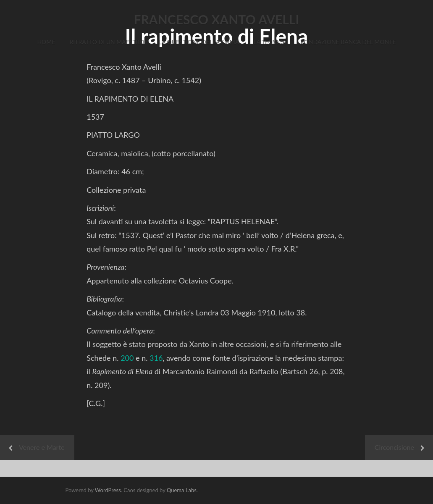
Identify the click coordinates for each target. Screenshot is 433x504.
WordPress (108, 490)
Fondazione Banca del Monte (348, 42)
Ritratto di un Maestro (107, 42)
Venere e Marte (42, 447)
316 (156, 358)
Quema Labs (182, 490)
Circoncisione (394, 447)
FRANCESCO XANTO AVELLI (217, 19)
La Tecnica (270, 42)
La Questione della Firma (199, 42)
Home (46, 42)
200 (127, 358)
